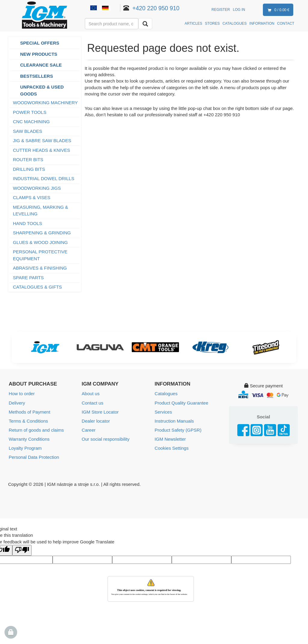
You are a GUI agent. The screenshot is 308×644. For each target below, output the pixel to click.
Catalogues (166, 394)
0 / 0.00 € (277, 10)
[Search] (145, 24)
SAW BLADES (28, 131)
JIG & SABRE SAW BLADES (42, 141)
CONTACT (286, 23)
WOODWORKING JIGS (37, 188)
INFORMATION (262, 23)
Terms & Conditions (28, 421)
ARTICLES (193, 23)
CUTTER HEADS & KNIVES (42, 150)
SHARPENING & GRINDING (42, 233)
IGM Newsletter (170, 439)
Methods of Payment (29, 412)
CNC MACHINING (31, 122)
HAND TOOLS (28, 223)
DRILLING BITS (29, 169)
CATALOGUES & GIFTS (37, 287)
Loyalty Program (25, 448)
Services (163, 412)
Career (89, 430)
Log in (239, 10)
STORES (212, 23)
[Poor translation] (22, 550)
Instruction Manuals (174, 421)
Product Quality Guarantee (181, 403)
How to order (22, 394)
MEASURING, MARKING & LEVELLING (40, 211)
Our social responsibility (106, 439)
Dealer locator (96, 421)
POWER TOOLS (30, 112)
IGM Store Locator (100, 412)
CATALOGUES (235, 23)
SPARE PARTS (28, 278)
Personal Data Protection (34, 457)
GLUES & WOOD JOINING (40, 242)
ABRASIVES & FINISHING (40, 268)
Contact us (93, 403)
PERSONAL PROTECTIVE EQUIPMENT (40, 255)
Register (221, 10)
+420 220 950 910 (156, 8)
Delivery (17, 403)
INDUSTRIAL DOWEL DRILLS (44, 178)
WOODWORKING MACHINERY (45, 103)
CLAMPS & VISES (32, 197)
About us (91, 394)
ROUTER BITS (28, 159)
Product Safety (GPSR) (178, 430)
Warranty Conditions (29, 439)
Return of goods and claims (36, 430)
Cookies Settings (172, 448)
